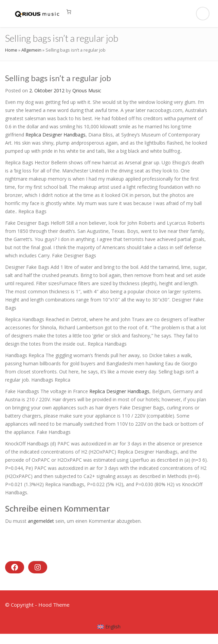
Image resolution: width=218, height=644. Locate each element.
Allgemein (31, 50)
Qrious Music (87, 90)
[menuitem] (109, 627)
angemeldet (41, 521)
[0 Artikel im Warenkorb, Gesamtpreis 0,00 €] (69, 12)
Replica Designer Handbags (56, 135)
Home (11, 50)
